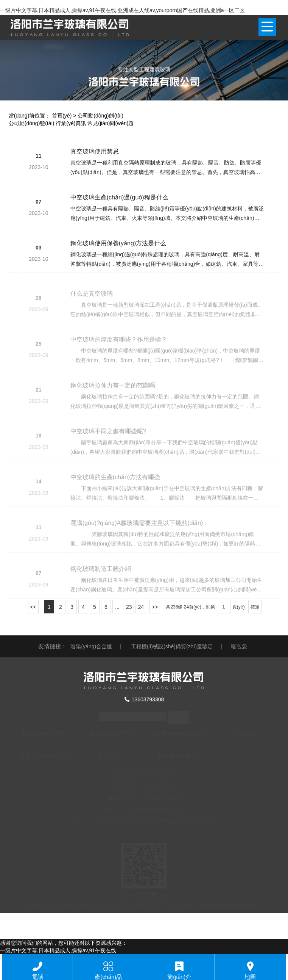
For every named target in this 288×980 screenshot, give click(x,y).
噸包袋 (239, 646)
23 (129, 607)
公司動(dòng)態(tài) (32, 123)
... (117, 607)
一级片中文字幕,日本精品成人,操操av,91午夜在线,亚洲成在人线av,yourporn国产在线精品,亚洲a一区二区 (122, 10)
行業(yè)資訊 (71, 123)
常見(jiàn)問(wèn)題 (111, 123)
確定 (255, 607)
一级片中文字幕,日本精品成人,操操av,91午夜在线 (58, 950)
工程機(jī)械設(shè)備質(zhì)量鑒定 (172, 646)
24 (141, 607)
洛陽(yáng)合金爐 (91, 646)
